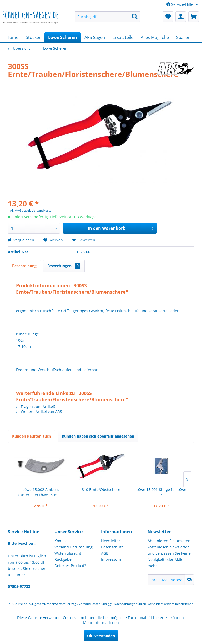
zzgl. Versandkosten (39, 211)
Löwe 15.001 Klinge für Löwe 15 (161, 492)
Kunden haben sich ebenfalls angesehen (98, 436)
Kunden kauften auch (32, 436)
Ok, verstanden (101, 636)
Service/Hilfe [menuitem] (180, 4)
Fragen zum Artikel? (36, 406)
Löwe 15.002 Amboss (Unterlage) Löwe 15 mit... (41, 492)
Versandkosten (90, 604)
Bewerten (84, 240)
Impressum (111, 559)
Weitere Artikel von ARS (39, 411)
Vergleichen (21, 240)
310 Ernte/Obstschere (101, 489)
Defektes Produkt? (70, 566)
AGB (105, 553)
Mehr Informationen (101, 623)
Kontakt (61, 541)
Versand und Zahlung (74, 547)
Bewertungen (64, 266)
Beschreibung (24, 266)
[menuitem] (108, 17)
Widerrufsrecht (68, 553)
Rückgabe (63, 559)
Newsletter (111, 541)
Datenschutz (112, 547)
